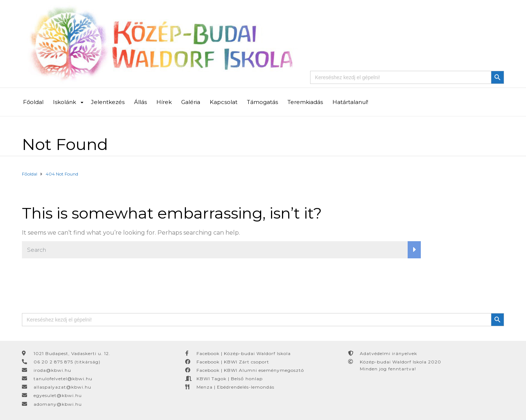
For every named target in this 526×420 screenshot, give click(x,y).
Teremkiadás (305, 102)
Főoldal (33, 102)
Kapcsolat (224, 102)
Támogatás (262, 102)
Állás (140, 102)
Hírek (164, 102)
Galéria (191, 102)
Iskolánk (64, 102)
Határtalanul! (350, 102)
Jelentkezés (108, 102)
